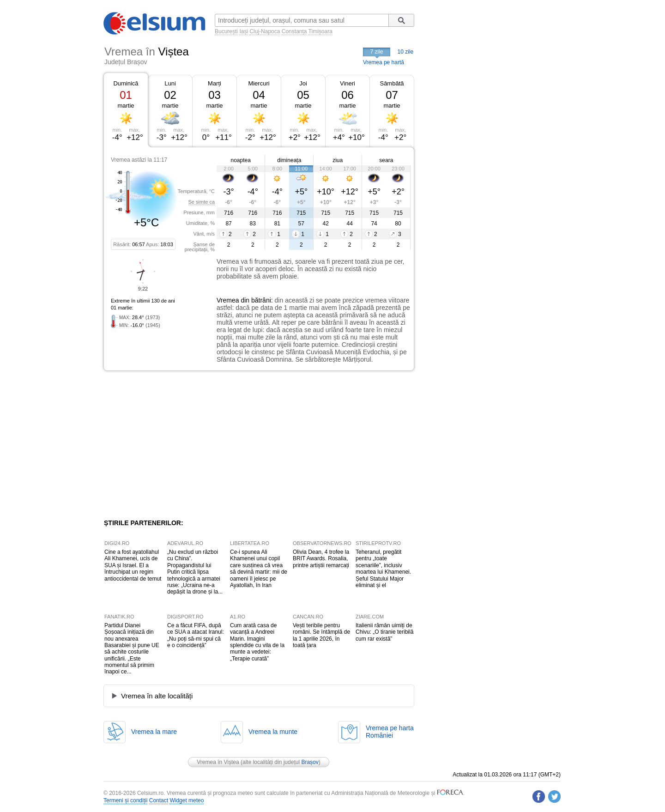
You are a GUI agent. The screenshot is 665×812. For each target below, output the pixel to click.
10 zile (406, 52)
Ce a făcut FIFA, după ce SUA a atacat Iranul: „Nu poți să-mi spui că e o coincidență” (196, 635)
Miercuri (259, 83)
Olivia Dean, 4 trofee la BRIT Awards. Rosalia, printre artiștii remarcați (321, 559)
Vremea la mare (154, 732)
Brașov (310, 762)
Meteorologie (414, 793)
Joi (303, 83)
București (226, 31)
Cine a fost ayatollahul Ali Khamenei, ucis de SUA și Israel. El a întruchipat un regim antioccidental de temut (133, 565)
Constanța (294, 31)
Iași (244, 31)
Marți (215, 83)
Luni (170, 83)
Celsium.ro (150, 793)
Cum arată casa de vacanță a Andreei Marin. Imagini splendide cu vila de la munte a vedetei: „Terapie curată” (257, 642)
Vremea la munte (273, 732)
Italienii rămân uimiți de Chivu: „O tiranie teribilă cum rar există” (384, 632)
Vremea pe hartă (384, 62)
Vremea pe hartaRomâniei (390, 732)
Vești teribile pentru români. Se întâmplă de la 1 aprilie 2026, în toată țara (321, 635)
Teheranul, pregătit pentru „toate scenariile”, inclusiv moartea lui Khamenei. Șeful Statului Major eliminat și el (383, 569)
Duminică (126, 83)
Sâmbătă (392, 83)
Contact (159, 800)
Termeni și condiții (125, 800)
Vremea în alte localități (157, 696)
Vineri (348, 83)
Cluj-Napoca (265, 31)
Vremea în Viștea (218, 762)
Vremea (228, 300)
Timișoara (320, 31)
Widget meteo (187, 800)
